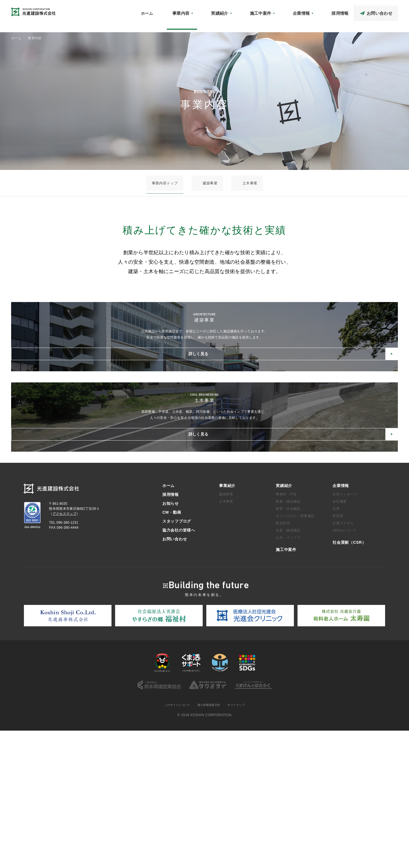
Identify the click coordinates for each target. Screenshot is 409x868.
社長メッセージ (345, 631)
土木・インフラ (288, 674)
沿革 (336, 646)
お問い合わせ (175, 676)
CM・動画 (325, 10)
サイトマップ (241, 842)
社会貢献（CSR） (265, 10)
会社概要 (339, 638)
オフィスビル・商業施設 (295, 653)
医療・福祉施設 (288, 638)
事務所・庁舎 (286, 631)
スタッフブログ (351, 10)
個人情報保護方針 (210, 842)
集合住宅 (283, 660)
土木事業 (235, 183)
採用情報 (171, 631)
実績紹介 (284, 622)
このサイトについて (173, 842)
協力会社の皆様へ (384, 10)
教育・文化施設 (288, 646)
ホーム (207, 22)
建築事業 (210, 183)
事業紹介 (227, 622)
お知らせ (237, 10)
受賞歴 (338, 653)
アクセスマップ (298, 10)
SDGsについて (344, 667)
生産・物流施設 (288, 667)
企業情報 (341, 622)
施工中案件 (286, 686)
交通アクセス (343, 660)
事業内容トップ (180, 183)
